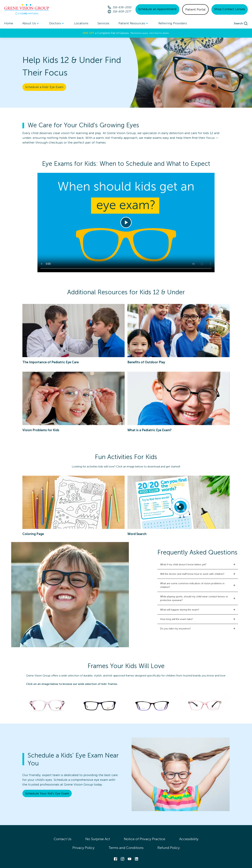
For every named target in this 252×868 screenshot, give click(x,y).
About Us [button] (31, 23)
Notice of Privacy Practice (145, 839)
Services (103, 23)
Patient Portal (195, 9)
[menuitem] (31, 23)
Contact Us (63, 839)
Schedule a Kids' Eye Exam (44, 87)
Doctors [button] (57, 23)
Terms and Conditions (126, 848)
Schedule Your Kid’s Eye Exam (47, 793)
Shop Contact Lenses (230, 9)
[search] (241, 23)
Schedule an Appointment (157, 9)
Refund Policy (169, 848)
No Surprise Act (98, 839)
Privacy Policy (83, 848)
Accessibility (189, 839)
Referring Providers (173, 23)
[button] (198, 565)
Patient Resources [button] (134, 23)
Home (9, 23)
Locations (81, 23)
